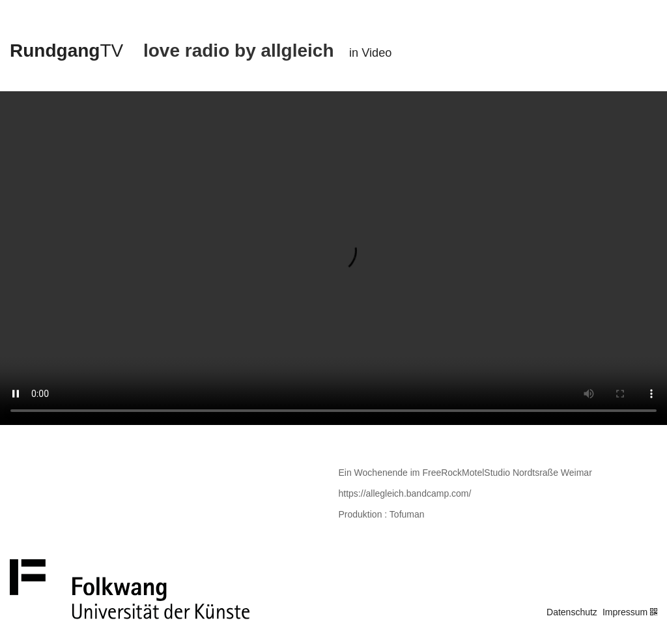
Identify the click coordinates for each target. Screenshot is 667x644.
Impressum (625, 612)
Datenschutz (572, 612)
